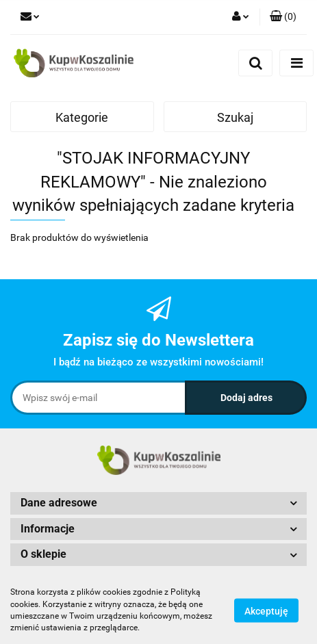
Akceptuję (266, 610)
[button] (283, 17)
